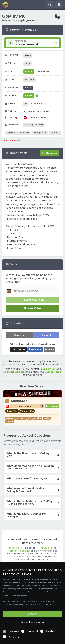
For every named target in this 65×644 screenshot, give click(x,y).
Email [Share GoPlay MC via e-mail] (51, 349)
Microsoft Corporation (19, 551)
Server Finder (53, 372)
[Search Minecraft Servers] (50, 5)
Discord (46, 335)
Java (27, 63)
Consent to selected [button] (32, 622)
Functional (32, 631)
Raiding (38, 418)
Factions (25, 133)
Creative (11, 133)
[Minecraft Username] (32, 291)
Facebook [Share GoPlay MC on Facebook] (36, 349)
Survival (55, 133)
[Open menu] (59, 5)
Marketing (13, 637)
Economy (21, 418)
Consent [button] (33, 614)
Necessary (13, 631)
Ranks (47, 418)
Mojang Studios (44, 548)
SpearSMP (19, 401)
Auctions (10, 418)
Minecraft (14, 548)
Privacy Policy (34, 604)
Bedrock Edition (13, 372)
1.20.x (28, 88)
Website (19, 335)
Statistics (50, 631)
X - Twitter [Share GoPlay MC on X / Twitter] (19, 349)
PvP (30, 418)
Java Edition (48, 369)
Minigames (40, 133)
